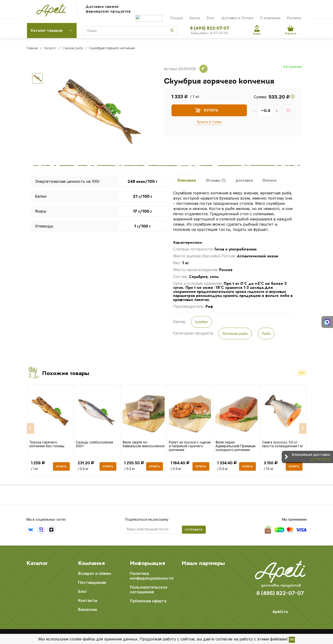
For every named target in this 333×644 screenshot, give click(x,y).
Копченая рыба (235, 333)
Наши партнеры (203, 563)
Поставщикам (92, 582)
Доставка (244, 180)
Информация (147, 563)
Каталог (37, 563)
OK (292, 640)
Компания (91, 563)
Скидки (176, 18)
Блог (211, 18)
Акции (195, 18)
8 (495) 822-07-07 (210, 28)
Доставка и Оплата (237, 18)
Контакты (294, 18)
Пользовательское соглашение (149, 589)
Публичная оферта (148, 601)
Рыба (266, 333)
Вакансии (88, 609)
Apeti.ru (280, 611)
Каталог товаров (47, 30)
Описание (187, 180)
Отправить (194, 529)
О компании (270, 18)
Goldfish (202, 322)
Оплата (269, 180)
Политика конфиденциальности (152, 576)
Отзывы (216, 180)
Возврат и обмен (95, 573)
